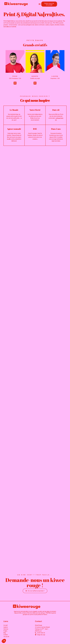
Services (6, 629)
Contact (6, 635)
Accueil (5, 625)
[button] (40, 4)
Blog (5, 633)
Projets (5, 631)
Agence (6, 627)
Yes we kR (6, 637)
